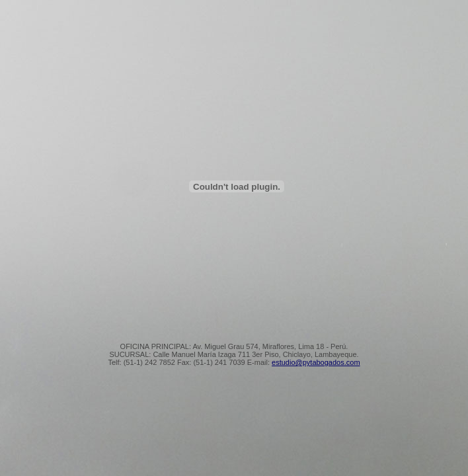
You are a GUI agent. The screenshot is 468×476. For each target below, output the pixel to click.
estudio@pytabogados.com (316, 362)
